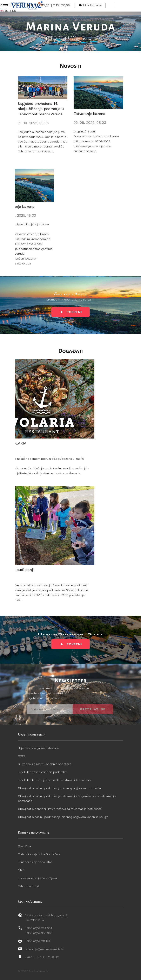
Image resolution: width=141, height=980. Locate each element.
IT (10, 11)
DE (14, 11)
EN (6, 11)
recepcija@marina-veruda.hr (44, 949)
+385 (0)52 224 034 (39, 928)
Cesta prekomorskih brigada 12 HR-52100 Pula (46, 918)
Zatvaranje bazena (89, 114)
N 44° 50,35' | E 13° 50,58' (42, 957)
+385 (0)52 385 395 (39, 933)
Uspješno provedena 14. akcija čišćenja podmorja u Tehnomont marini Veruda (41, 109)
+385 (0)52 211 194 (38, 941)
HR (2, 11)
